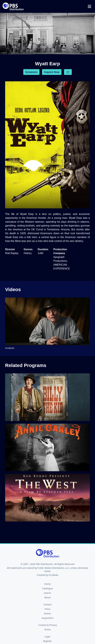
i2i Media (53, 575)
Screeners (31, 72)
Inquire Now (52, 72)
